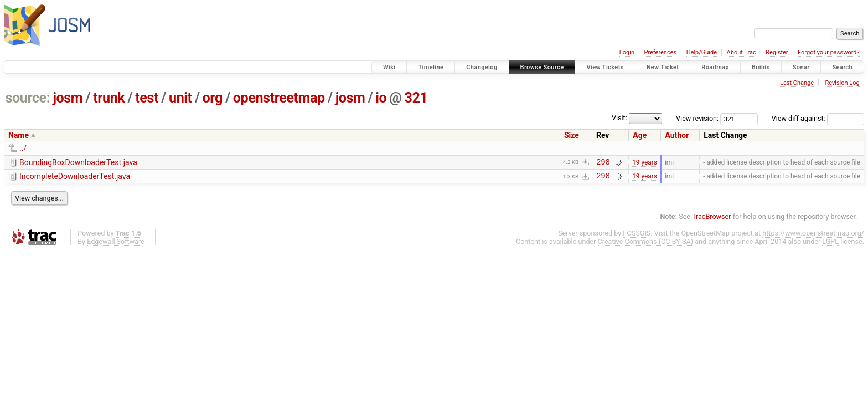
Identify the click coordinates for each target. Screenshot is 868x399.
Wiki (389, 67)
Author (677, 135)
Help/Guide (702, 52)
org (213, 98)
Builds (761, 67)
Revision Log (842, 83)
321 (416, 98)
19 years (645, 163)
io (381, 98)
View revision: (697, 118)
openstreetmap (279, 98)
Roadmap (715, 67)
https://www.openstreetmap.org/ (813, 236)
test (147, 98)
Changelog (482, 67)
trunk (109, 98)
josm (68, 98)
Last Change (797, 83)
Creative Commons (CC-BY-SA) (646, 245)
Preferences (660, 52)
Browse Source (542, 67)
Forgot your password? (829, 52)
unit (180, 98)
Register (777, 52)
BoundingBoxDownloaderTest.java (78, 162)
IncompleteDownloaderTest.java (75, 178)
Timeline (431, 67)
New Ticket (663, 67)
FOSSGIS (637, 236)
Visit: (619, 118)
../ (23, 148)
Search (842, 67)
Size (572, 135)
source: (28, 98)
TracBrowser (712, 220)
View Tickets (605, 67)
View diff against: (818, 118)
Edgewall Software (116, 245)
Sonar (801, 67)
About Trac (742, 52)
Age (640, 135)
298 (603, 163)
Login (627, 52)
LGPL (830, 245)
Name (19, 135)
